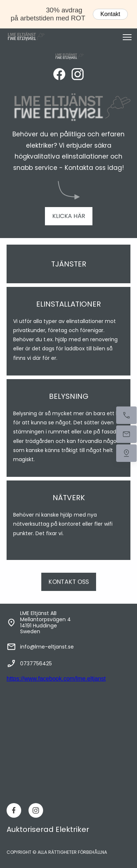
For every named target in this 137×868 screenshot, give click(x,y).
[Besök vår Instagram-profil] (78, 74)
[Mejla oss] (126, 434)
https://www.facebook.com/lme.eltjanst (56, 679)
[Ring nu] (126, 415)
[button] (127, 37)
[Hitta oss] (126, 453)
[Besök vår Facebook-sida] (59, 74)
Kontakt (110, 14)
